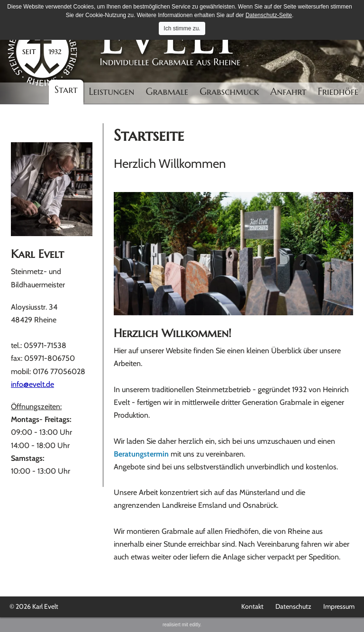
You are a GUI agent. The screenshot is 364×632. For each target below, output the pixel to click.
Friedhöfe (338, 92)
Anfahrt (289, 92)
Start (66, 90)
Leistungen (112, 92)
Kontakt (252, 606)
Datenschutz (293, 606)
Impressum (339, 606)
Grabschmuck (229, 92)
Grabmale (167, 92)
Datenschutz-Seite (269, 15)
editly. (196, 625)
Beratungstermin (141, 454)
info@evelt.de (32, 384)
